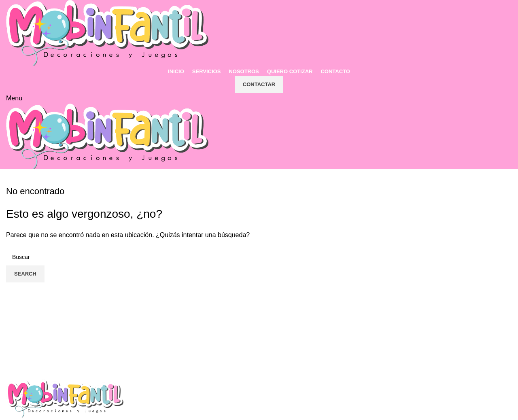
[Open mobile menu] (14, 98)
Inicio (148, 401)
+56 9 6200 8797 (297, 401)
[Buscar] (259, 257)
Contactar (259, 84)
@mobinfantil (421, 401)
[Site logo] (107, 33)
